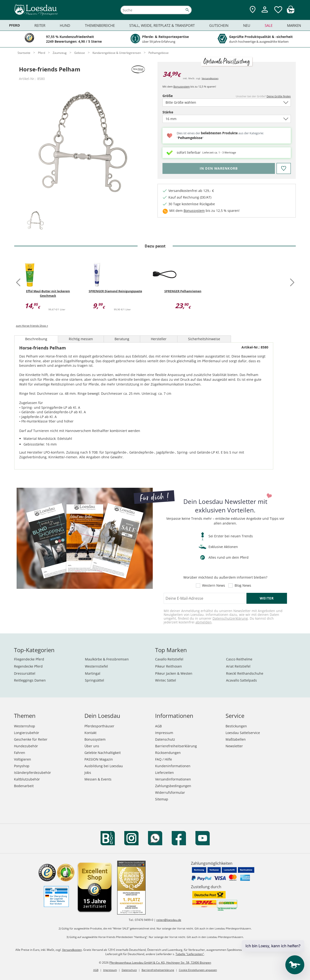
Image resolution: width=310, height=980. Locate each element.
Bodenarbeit (24, 786)
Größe (176, 96)
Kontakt (90, 733)
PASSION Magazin (99, 759)
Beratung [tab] (122, 339)
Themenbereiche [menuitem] (100, 25)
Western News (214, 585)
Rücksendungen (168, 753)
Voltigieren (23, 759)
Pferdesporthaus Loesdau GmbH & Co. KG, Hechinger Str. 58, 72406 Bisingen (160, 963)
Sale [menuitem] (269, 25)
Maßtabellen (236, 739)
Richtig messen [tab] (81, 339)
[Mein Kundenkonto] (265, 13)
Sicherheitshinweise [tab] (204, 339)
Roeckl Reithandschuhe (245, 673)
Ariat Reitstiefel (238, 666)
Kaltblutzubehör (27, 779)
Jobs (88, 773)
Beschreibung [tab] (36, 339)
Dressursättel (25, 673)
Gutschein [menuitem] (219, 25)
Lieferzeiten (164, 773)
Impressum (164, 733)
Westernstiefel (96, 666)
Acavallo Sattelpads (241, 680)
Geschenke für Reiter (31, 739)
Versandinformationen (173, 779)
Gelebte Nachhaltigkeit (103, 753)
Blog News (243, 585)
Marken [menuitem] (294, 25)
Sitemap (162, 799)
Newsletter (234, 746)
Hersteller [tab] (159, 339)
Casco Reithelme (239, 659)
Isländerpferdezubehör (32, 773)
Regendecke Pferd (28, 666)
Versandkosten (210, 78)
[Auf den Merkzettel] (284, 168)
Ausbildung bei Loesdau (104, 766)
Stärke (176, 112)
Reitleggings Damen (30, 680)
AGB (158, 726)
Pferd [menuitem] (14, 25)
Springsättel (95, 680)
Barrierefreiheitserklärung (176, 746)
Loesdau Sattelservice (243, 733)
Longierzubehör (27, 733)
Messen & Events (98, 779)
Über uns (92, 746)
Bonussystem (182, 86)
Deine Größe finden (279, 96)
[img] (291, 12)
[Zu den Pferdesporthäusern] (253, 10)
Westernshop (25, 726)
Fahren (20, 753)
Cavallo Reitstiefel (169, 659)
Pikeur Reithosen (169, 666)
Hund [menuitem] (65, 25)
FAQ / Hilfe (164, 759)
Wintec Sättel (166, 680)
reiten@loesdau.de (169, 920)
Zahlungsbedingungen (173, 786)
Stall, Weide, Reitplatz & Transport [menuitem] (162, 25)
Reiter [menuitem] (40, 25)
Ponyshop (22, 766)
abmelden (204, 622)
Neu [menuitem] (247, 25)
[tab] (35, 221)
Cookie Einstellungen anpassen (198, 970)
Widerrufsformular (170, 792)
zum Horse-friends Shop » (32, 326)
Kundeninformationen (173, 766)
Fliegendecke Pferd (29, 659)
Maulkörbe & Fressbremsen (107, 659)
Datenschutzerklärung (230, 618)
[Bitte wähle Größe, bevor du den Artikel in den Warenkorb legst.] (219, 168)
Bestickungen (236, 726)
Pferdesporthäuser (99, 726)
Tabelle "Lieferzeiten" (190, 954)
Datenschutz (165, 739)
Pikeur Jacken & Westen (174, 673)
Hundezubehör (26, 746)
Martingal (93, 673)
